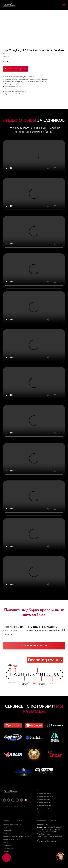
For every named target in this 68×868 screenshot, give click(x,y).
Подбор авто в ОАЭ (43, 803)
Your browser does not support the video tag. (34, 157)
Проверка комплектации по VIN (13, 839)
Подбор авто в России (44, 794)
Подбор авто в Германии (45, 797)
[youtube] (9, 800)
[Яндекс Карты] (26, 800)
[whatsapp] (13, 800)
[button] (34, 646)
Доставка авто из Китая (44, 809)
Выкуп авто (6, 842)
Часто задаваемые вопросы (12, 824)
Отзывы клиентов (8, 848)
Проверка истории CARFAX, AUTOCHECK (16, 836)
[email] (17, 800)
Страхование (41, 812)
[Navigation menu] (64, 5)
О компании (7, 845)
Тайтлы (5, 827)
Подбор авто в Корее (44, 800)
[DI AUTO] (22, 800)
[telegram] (4, 800)
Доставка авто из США (44, 806)
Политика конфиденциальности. (49, 841)
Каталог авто (7, 833)
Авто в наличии (7, 830)
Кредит (39, 815)
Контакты (6, 851)
